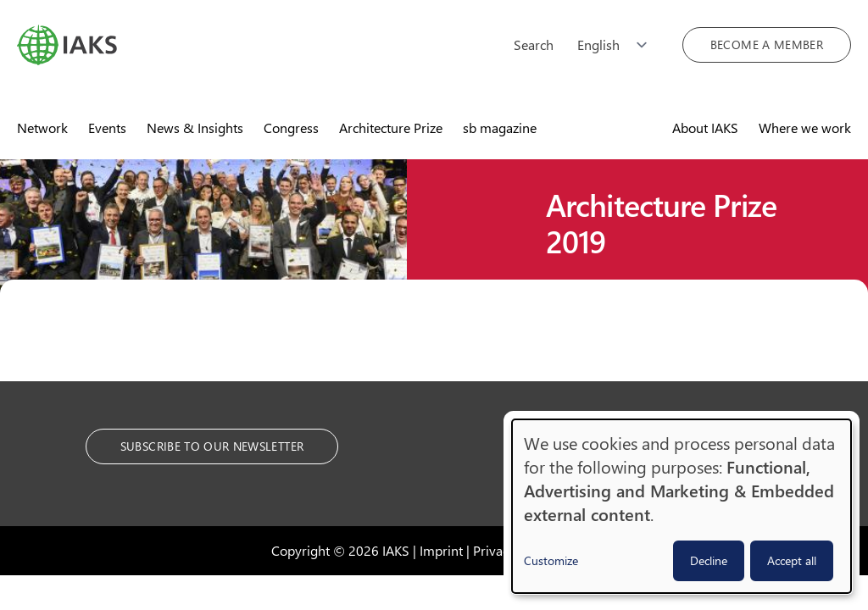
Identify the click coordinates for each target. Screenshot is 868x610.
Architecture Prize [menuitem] (391, 128)
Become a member (767, 44)
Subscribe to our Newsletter (212, 446)
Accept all (792, 560)
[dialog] (682, 506)
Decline (709, 560)
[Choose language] (618, 45)
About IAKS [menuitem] (705, 128)
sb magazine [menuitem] (500, 128)
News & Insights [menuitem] (195, 128)
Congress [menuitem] (291, 128)
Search (534, 44)
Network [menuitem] (42, 128)
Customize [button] (551, 560)
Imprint (441, 550)
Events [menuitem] (107, 128)
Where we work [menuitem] (805, 128)
